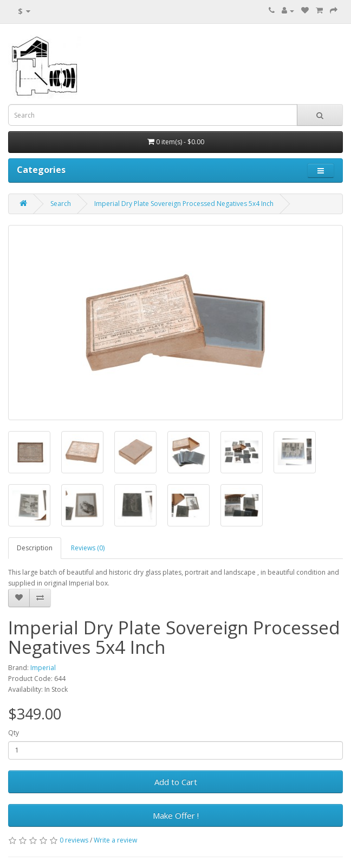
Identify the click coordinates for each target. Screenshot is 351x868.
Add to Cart (176, 782)
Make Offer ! (176, 815)
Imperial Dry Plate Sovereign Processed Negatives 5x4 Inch (184, 204)
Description (35, 548)
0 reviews (74, 840)
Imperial (43, 668)
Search (61, 204)
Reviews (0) (88, 548)
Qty (14, 733)
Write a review (115, 840)
